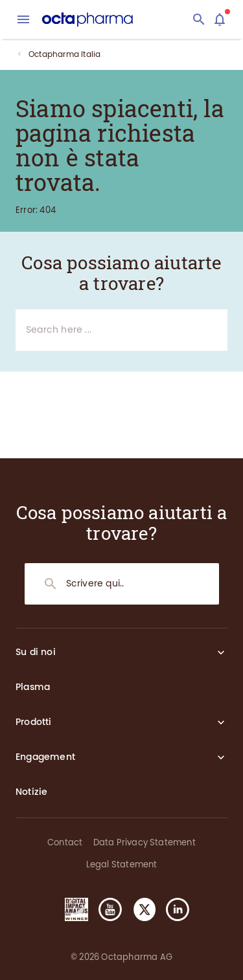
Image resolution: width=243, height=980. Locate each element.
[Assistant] (220, 19)
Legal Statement (122, 864)
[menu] (23, 19)
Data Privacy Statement (145, 842)
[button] (71, 909)
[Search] (199, 19)
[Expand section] (221, 652)
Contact (65, 842)
